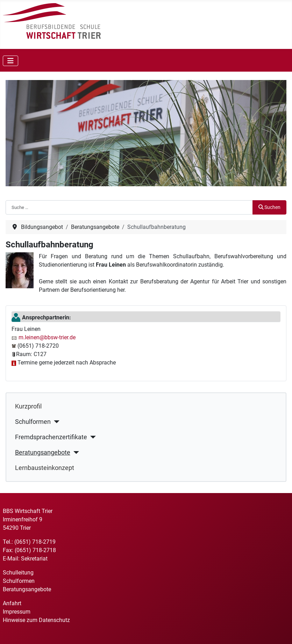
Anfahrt (12, 603)
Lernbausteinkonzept (45, 468)
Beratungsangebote (43, 453)
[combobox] (129, 207)
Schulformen (33, 422)
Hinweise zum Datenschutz (36, 620)
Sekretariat (34, 559)
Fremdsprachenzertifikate (51, 437)
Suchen (269, 207)
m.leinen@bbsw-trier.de (47, 337)
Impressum (17, 612)
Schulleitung (18, 573)
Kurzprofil (28, 406)
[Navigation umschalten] (10, 61)
